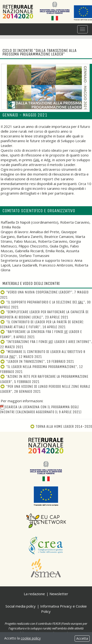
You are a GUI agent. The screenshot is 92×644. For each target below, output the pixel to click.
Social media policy (21, 606)
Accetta (82, 638)
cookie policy (31, 638)
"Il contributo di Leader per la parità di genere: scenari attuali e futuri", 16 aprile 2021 (42, 325)
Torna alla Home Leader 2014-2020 (61, 426)
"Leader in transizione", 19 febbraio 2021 (37, 361)
